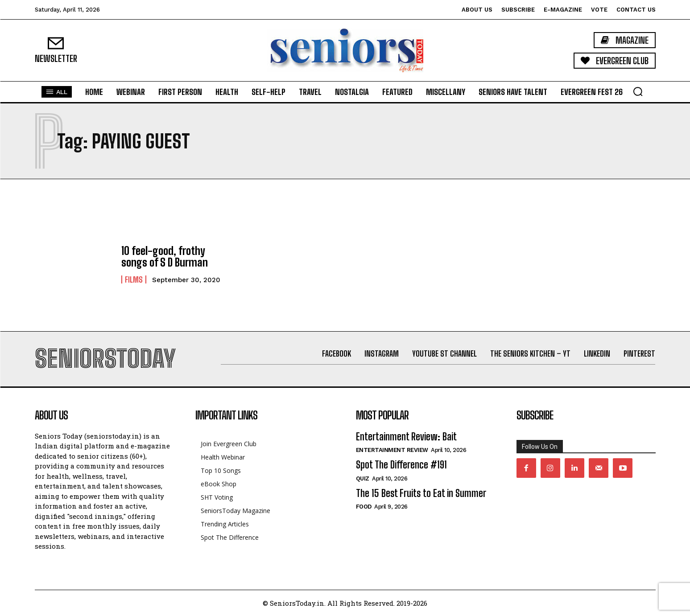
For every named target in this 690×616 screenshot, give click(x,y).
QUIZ (363, 478)
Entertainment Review (392, 450)
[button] (638, 91)
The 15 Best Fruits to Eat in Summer (421, 493)
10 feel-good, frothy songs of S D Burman (165, 257)
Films (134, 279)
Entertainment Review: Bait (406, 437)
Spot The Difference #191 (401, 465)
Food (364, 507)
